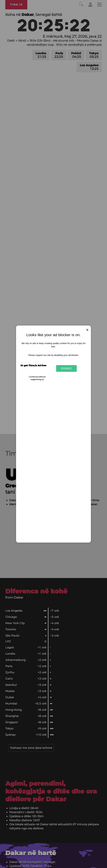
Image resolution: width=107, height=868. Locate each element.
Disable (66, 368)
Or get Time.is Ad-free (33, 365)
